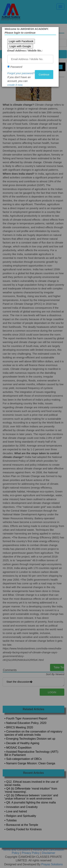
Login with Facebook (21, 41)
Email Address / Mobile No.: (25, 50)
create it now (15, 85)
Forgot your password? (21, 73)
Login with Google (20, 46)
